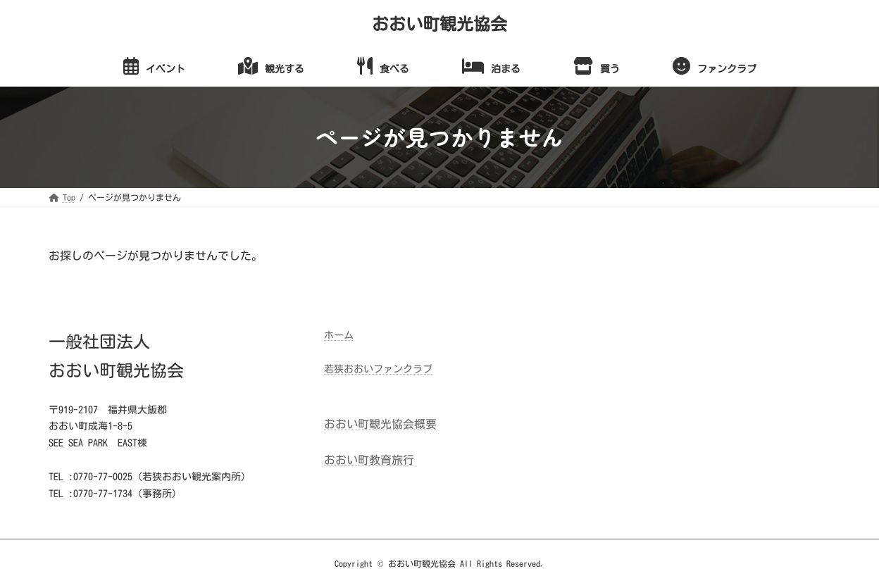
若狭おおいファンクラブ (378, 369)
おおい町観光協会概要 (380, 424)
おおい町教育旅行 (369, 460)
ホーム (339, 335)
